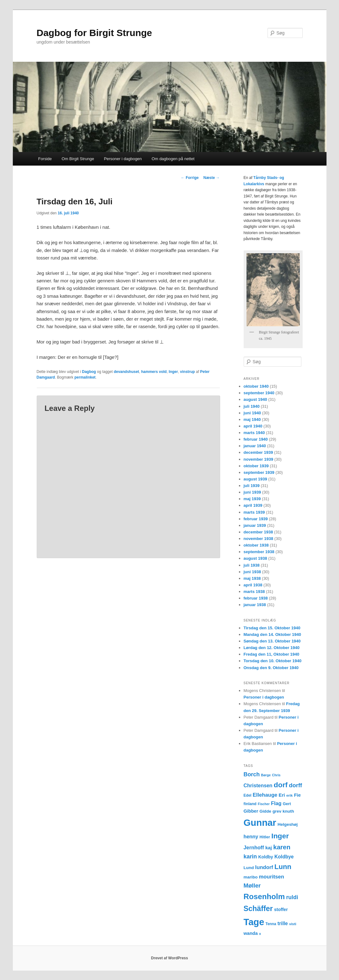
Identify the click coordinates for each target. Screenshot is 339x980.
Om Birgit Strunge (78, 159)
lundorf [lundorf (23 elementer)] (264, 867)
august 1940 (255, 399)
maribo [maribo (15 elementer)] (251, 877)
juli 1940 (252, 406)
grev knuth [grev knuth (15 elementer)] (283, 811)
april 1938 (253, 585)
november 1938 (259, 539)
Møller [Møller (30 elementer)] (252, 886)
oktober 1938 (256, 545)
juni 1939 (252, 492)
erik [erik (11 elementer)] (289, 795)
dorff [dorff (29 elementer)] (295, 785)
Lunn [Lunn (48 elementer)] (283, 867)
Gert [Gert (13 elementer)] (287, 804)
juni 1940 (252, 413)
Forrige (190, 178)
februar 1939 (256, 519)
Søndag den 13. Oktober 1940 (272, 641)
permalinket (85, 377)
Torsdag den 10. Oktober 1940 (273, 661)
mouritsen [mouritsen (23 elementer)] (272, 877)
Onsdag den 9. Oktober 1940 (271, 668)
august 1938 (255, 558)
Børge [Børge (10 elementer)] (266, 775)
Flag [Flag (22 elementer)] (276, 803)
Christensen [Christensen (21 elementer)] (258, 786)
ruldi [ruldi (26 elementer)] (292, 897)
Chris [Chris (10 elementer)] (276, 775)
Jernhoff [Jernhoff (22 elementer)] (254, 847)
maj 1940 (252, 419)
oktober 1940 (256, 386)
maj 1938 (252, 578)
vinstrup (187, 372)
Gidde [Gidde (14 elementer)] (265, 811)
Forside (45, 159)
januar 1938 (255, 605)
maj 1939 (252, 499)
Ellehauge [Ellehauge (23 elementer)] (265, 795)
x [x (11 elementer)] (260, 934)
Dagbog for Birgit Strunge (94, 33)
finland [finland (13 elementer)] (250, 804)
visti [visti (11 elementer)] (293, 924)
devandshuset (127, 372)
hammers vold (154, 372)
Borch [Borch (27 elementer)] (252, 774)
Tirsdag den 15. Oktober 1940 (272, 628)
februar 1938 (256, 598)
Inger (173, 372)
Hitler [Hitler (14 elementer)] (265, 837)
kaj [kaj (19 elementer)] (269, 848)
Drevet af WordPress (170, 958)
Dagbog (89, 372)
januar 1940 (255, 446)
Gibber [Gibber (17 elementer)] (251, 811)
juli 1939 (252, 486)
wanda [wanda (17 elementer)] (251, 933)
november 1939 (259, 459)
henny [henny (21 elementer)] (251, 837)
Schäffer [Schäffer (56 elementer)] (258, 909)
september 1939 (259, 472)
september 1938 (259, 552)
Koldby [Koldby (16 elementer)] (265, 857)
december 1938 (258, 532)
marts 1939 (254, 512)
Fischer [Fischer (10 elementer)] (264, 804)
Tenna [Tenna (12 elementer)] (271, 924)
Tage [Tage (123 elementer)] (254, 922)
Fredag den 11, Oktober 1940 (272, 654)
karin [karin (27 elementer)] (250, 857)
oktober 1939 (256, 466)
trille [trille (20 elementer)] (283, 923)
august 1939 (255, 479)
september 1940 (259, 393)
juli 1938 (252, 565)
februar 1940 (256, 439)
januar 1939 (255, 525)
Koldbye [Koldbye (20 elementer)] (284, 857)
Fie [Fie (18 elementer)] (297, 795)
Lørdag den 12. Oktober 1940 (272, 648)
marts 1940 (254, 433)
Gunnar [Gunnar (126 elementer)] (260, 823)
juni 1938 (252, 572)
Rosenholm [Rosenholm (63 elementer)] (264, 896)
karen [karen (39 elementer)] (282, 847)
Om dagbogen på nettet (173, 159)
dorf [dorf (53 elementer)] (281, 785)
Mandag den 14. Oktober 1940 (273, 634)
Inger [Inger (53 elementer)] (280, 836)
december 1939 (258, 452)
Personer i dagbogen (123, 159)
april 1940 (253, 426)
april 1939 (253, 505)
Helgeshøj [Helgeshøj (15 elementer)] (288, 824)
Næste (211, 178)
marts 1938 (254, 592)
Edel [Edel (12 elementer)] (248, 795)
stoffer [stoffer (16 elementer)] (281, 909)
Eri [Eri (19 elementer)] (282, 795)
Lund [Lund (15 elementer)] (249, 868)
